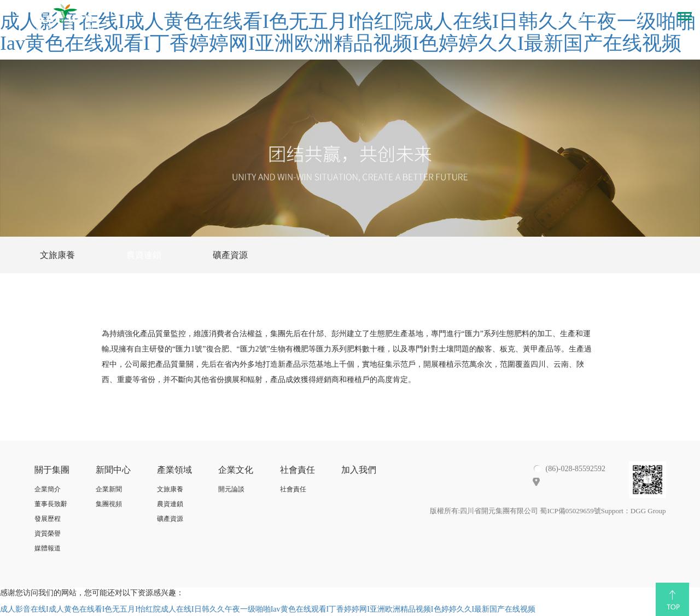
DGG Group (648, 512)
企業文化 (236, 470)
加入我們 (359, 470)
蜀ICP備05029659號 (570, 512)
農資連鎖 (144, 255)
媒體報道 (48, 549)
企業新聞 (109, 490)
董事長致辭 (51, 504)
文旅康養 (57, 255)
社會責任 (297, 470)
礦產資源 (230, 255)
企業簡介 (48, 490)
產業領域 (174, 470)
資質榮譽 (48, 534)
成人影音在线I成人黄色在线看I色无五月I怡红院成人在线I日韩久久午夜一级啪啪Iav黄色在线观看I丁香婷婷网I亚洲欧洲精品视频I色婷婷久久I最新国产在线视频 (268, 610)
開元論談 (231, 490)
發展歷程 (48, 519)
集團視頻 (109, 504)
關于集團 (52, 470)
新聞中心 (113, 470)
